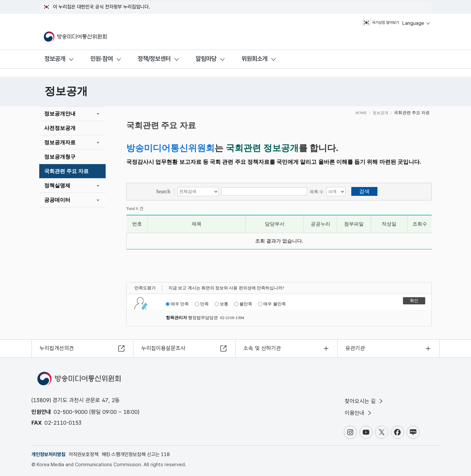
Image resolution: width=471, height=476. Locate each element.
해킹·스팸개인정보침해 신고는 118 (136, 454)
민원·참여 (102, 59)
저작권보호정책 (84, 454)
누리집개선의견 (57, 348)
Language (417, 23)
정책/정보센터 (154, 59)
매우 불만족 (272, 304)
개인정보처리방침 (48, 454)
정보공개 (55, 59)
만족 (202, 304)
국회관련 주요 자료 (66, 171)
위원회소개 (254, 59)
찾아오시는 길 (364, 401)
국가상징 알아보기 (381, 23)
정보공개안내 (60, 114)
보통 (221, 304)
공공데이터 (57, 200)
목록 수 (317, 192)
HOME (361, 113)
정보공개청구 (60, 157)
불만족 (243, 304)
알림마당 (206, 59)
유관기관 (355, 348)
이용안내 (359, 413)
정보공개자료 (60, 142)
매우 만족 (177, 304)
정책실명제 (57, 186)
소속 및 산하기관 (262, 348)
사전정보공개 (60, 128)
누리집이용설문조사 (163, 348)
